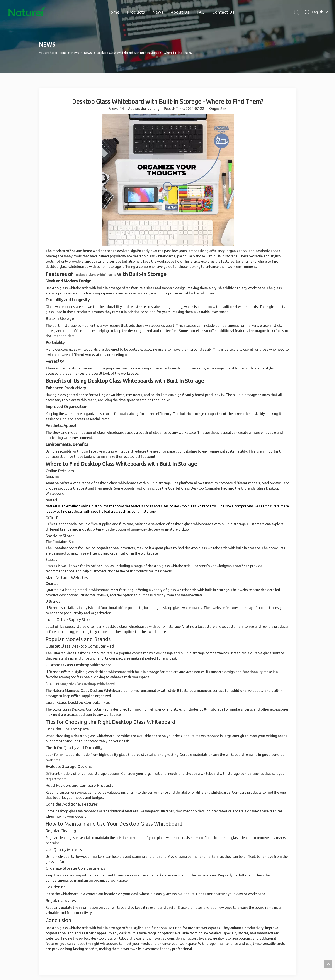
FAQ (201, 12)
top (328, 964)
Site (223, 109)
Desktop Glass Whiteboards (95, 275)
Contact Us (223, 12)
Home (113, 12)
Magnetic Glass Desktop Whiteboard (87, 684)
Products (136, 12)
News (158, 12)
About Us (180, 12)
